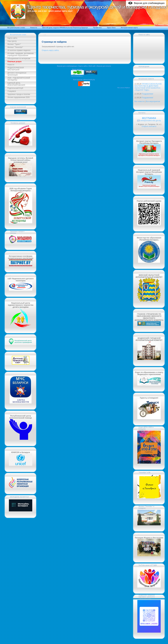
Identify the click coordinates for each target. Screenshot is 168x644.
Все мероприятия (153, 101)
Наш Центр (12, 41)
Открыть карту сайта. (50, 50)
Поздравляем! (147, 94)
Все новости (139, 101)
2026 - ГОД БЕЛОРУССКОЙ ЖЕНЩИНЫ (19, 79)
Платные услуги (14, 62)
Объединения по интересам (19, 59)
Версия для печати (104, 66)
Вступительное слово (18, 35)
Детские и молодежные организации (17, 74)
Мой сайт (92, 66)
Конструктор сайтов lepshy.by (84, 80)
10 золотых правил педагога (19, 50)
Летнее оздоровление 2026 (19, 97)
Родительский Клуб (15, 88)
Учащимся (12, 91)
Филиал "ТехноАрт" (15, 47)
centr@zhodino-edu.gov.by (151, 121)
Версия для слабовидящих (67, 66)
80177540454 (149, 118)
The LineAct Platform (124, 88)
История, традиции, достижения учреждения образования (21, 54)
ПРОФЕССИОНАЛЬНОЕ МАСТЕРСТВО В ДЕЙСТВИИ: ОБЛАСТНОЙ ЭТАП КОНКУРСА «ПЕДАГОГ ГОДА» (148, 87)
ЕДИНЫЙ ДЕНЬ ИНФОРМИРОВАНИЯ (16, 84)
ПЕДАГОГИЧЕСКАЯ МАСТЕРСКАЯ (16, 69)
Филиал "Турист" (14, 44)
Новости (11, 65)
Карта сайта (12, 38)
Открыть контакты (149, 126)
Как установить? (77, 76)
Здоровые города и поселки (19, 94)
